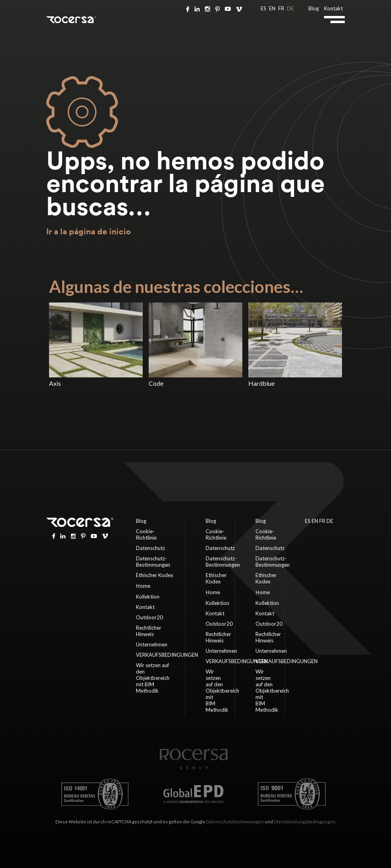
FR (281, 8)
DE (290, 8)
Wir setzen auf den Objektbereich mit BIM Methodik (153, 678)
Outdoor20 (149, 617)
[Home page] (194, 767)
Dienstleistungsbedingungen (305, 822)
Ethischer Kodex (155, 575)
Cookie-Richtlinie (146, 534)
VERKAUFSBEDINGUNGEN (167, 655)
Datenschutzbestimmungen (235, 822)
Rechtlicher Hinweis (149, 631)
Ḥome (143, 586)
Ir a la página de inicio (88, 231)
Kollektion (148, 597)
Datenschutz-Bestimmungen (153, 562)
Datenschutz (150, 548)
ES (263, 8)
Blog (314, 8)
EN (272, 8)
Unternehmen (152, 644)
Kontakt (333, 8)
